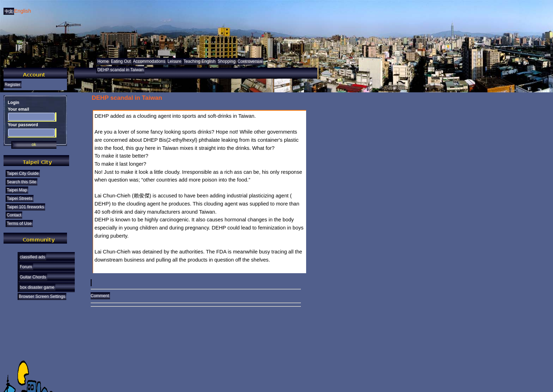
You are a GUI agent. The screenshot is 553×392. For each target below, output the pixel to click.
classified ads (32, 257)
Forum (26, 267)
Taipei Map (17, 190)
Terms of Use (19, 223)
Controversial (250, 61)
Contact (14, 215)
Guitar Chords (33, 277)
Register (13, 85)
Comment (196, 293)
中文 (9, 11)
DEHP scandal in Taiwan (120, 70)
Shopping (227, 61)
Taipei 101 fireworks (25, 207)
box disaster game (37, 287)
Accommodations (149, 61)
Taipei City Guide (23, 173)
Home (103, 61)
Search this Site (22, 182)
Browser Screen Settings (42, 296)
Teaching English (199, 61)
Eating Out (121, 61)
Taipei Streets (20, 198)
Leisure (174, 61)
